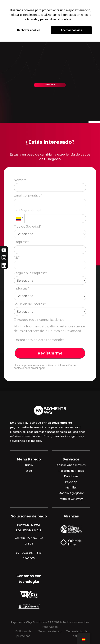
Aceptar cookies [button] (71, 30)
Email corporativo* (28, 195)
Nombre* (21, 180)
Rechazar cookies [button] (29, 30)
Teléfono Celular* (27, 211)
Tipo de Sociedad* (28, 227)
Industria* (21, 288)
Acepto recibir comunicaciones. (39, 320)
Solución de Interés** (30, 304)
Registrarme (50, 353)
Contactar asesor (50, 85)
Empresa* (21, 242)
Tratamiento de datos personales (39, 340)
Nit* (17, 258)
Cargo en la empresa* (30, 273)
